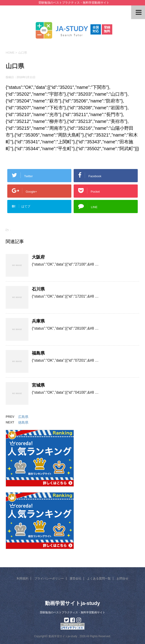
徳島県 (23, 422)
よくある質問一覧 (99, 578)
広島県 (23, 417)
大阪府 (38, 257)
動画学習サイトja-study (72, 603)
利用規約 (22, 578)
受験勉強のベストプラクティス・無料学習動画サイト (72, 612)
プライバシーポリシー (49, 578)
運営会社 (75, 578)
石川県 (38, 289)
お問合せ (122, 578)
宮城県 (38, 385)
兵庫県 (38, 321)
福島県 (38, 353)
